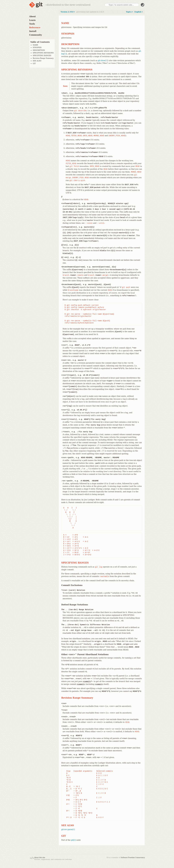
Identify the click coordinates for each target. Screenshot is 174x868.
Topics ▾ (130, 12)
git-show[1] (103, 60)
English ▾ (139, 12)
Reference (35, 28)
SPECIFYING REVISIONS (43, 53)
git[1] (73, 840)
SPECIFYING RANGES (42, 56)
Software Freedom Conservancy (133, 858)
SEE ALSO (37, 61)
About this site (40, 858)
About (32, 17)
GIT (34, 63)
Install (33, 31)
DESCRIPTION (39, 50)
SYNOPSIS (37, 48)
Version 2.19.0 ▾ (68, 12)
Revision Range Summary (43, 58)
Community (36, 35)
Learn (32, 20)
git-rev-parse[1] (68, 829)
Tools (32, 24)
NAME (35, 45)
